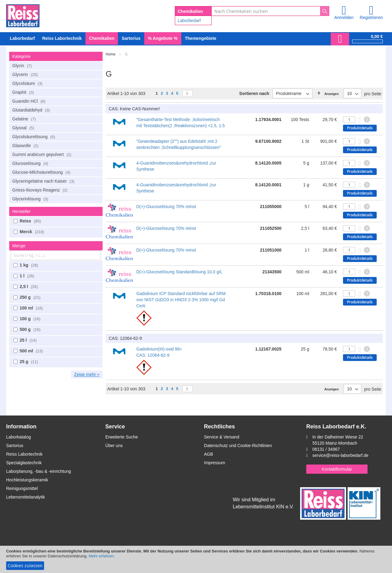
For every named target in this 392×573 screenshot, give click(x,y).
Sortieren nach (254, 93)
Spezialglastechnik (24, 463)
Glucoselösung (31, 163)
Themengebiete (201, 38)
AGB (209, 454)
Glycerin (26, 74)
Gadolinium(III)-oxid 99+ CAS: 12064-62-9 (159, 352)
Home (111, 54)
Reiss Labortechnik (24, 454)
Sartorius (15, 446)
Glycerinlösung (31, 199)
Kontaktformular (337, 469)
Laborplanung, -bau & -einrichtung (39, 471)
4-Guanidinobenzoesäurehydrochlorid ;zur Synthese (176, 166)
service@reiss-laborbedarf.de (340, 455)
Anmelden (344, 17)
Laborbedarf (189, 21)
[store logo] (23, 15)
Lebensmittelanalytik (26, 497)
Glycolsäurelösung (34, 137)
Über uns (114, 446)
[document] (196, 559)
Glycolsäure (28, 83)
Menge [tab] (19, 246)
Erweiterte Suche (122, 437)
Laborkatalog (19, 437)
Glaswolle (26, 146)
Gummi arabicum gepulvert (43, 154)
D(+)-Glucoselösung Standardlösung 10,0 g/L (179, 272)
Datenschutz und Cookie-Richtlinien (238, 446)
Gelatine (25, 119)
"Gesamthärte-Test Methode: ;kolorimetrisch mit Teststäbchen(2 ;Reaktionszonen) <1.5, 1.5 (181, 123)
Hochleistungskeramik (27, 480)
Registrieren (371, 17)
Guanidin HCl (30, 101)
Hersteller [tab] (21, 211)
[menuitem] (22, 38)
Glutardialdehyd (32, 110)
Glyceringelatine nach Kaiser (44, 181)
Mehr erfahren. (102, 556)
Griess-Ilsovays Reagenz (41, 190)
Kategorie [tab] (21, 56)
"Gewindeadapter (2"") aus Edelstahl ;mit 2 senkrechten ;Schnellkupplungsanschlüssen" (179, 144)
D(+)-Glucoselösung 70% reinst (166, 207)
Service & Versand (222, 437)
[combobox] (270, 11)
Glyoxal (24, 128)
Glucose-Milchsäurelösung (42, 172)
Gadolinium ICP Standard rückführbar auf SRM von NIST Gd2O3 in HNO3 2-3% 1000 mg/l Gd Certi (181, 300)
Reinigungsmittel (22, 488)
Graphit (24, 92)
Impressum (215, 463)
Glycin (23, 66)
